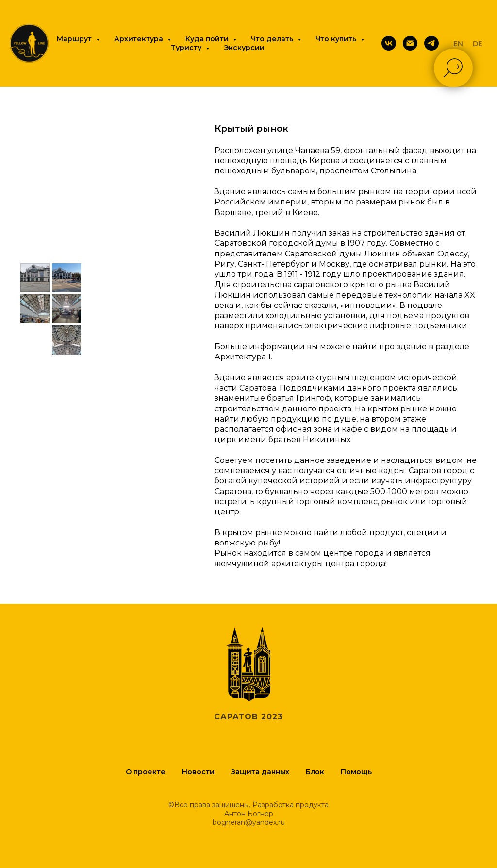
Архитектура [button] (140, 39)
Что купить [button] (337, 39)
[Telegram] (431, 43)
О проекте (146, 772)
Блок (315, 772)
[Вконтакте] (389, 43)
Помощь (356, 772)
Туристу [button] (187, 48)
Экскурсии (244, 48)
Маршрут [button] (75, 39)
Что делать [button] (273, 39)
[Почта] (410, 43)
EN (458, 44)
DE (478, 44)
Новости (198, 772)
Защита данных (260, 772)
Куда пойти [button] (208, 39)
